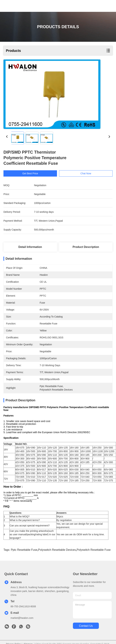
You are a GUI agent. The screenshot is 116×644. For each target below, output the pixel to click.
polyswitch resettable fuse (94, 556)
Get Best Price (30, 173)
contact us (86, 632)
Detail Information (30, 247)
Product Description (86, 247)
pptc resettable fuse (24, 556)
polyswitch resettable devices (57, 556)
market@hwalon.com (22, 624)
